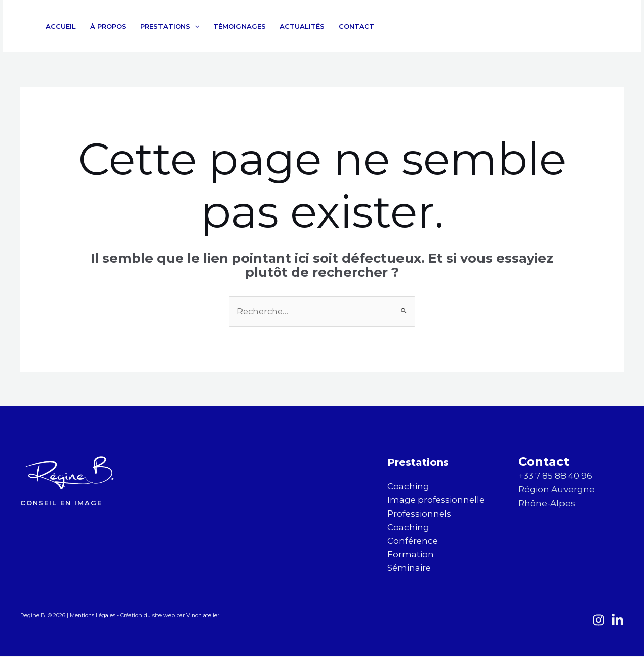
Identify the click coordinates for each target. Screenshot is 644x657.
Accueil (61, 26)
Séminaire (410, 569)
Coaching (408, 487)
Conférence (413, 542)
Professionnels (420, 514)
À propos (108, 26)
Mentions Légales (94, 617)
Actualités (302, 26)
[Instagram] (589, 27)
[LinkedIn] (611, 27)
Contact (356, 26)
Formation (411, 555)
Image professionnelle (437, 500)
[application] (195, 26)
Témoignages (239, 26)
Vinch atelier (204, 617)
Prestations (170, 26)
